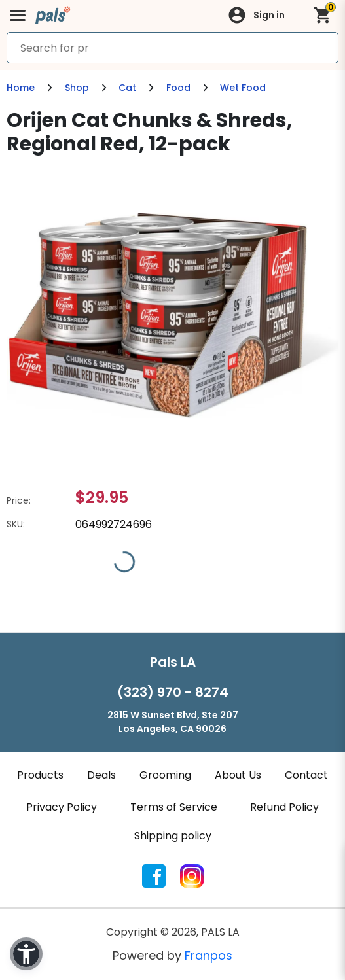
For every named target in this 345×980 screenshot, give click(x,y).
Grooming (165, 775)
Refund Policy (284, 807)
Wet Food (243, 88)
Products (40, 775)
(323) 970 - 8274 (173, 692)
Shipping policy (173, 836)
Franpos (209, 955)
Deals (101, 775)
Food (178, 88)
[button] (26, 954)
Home (21, 88)
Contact (306, 775)
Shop (77, 88)
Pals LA (173, 662)
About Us (238, 775)
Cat (127, 88)
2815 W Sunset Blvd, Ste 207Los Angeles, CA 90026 (173, 722)
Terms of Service (174, 807)
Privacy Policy (62, 807)
